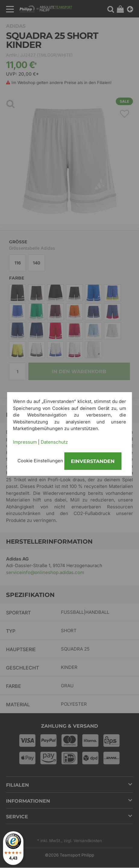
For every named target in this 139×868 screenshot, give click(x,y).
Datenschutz (54, 442)
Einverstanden (93, 461)
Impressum (25, 442)
